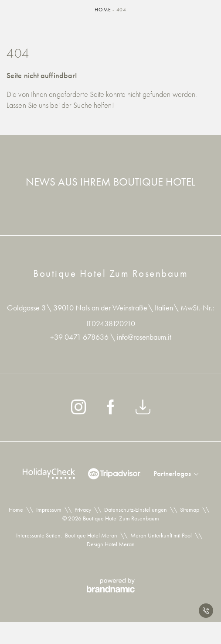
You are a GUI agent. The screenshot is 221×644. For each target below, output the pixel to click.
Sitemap (190, 510)
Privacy (83, 510)
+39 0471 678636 (80, 337)
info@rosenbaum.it (144, 337)
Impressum (49, 510)
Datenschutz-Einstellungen (136, 510)
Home (104, 10)
